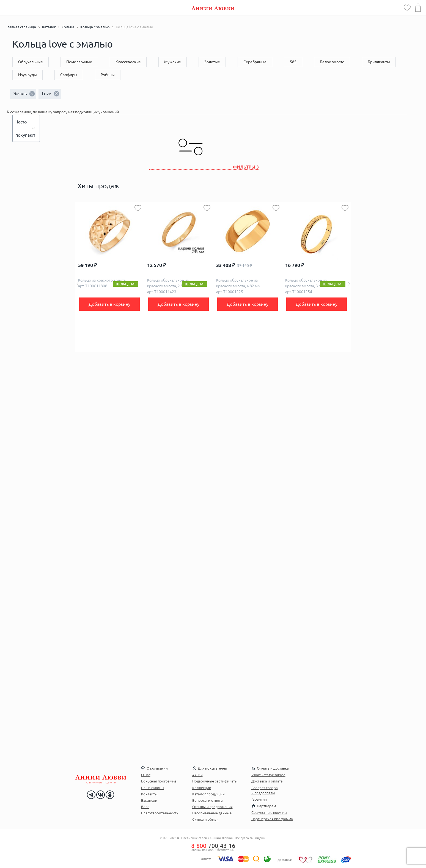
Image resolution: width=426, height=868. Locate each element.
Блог (145, 807)
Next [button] (349, 284)
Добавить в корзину (109, 304)
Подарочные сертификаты (215, 781)
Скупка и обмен (205, 819)
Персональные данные (212, 813)
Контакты (149, 794)
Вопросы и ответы (208, 800)
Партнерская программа (272, 819)
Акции (197, 775)
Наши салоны (153, 788)
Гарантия (259, 799)
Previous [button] (78, 284)
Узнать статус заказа (268, 775)
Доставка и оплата (267, 781)
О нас (146, 775)
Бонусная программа (159, 781)
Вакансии (149, 800)
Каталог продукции (208, 794)
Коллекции (202, 788)
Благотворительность (160, 813)
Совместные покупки (269, 812)
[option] (110, 277)
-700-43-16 (213, 846)
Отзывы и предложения (212, 807)
